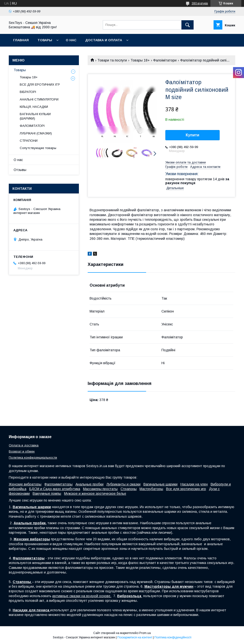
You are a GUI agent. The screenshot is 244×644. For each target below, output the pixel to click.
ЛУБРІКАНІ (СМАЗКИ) (36, 133)
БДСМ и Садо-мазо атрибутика (55, 489)
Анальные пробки (89, 484)
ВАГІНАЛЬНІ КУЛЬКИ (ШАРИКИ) (35, 116)
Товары (45, 40)
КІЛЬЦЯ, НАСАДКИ (34, 107)
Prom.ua (145, 633)
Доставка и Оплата (104, 40)
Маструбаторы (151, 489)
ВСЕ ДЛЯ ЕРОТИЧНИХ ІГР (40, 85)
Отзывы (20, 170)
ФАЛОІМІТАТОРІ (32, 126)
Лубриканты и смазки (123, 484)
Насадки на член (194, 484)
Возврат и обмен (22, 451)
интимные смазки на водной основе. (82, 596)
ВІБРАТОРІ (28, 92)
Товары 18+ (140, 60)
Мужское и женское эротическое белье (95, 493)
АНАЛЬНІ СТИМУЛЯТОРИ (39, 99)
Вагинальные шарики (160, 484)
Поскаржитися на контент (135, 637)
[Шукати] (188, 25)
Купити (193, 135)
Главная (21, 40)
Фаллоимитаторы (58, 484)
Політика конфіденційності (173, 637)
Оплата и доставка (24, 445)
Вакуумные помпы (47, 493)
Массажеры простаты (100, 489)
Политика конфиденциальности (33, 458)
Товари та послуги (112, 60)
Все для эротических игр (186, 489)
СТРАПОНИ (29, 141)
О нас (71, 40)
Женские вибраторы (25, 484)
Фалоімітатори (165, 60)
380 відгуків (200, 3)
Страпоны (129, 489)
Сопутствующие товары (38, 148)
